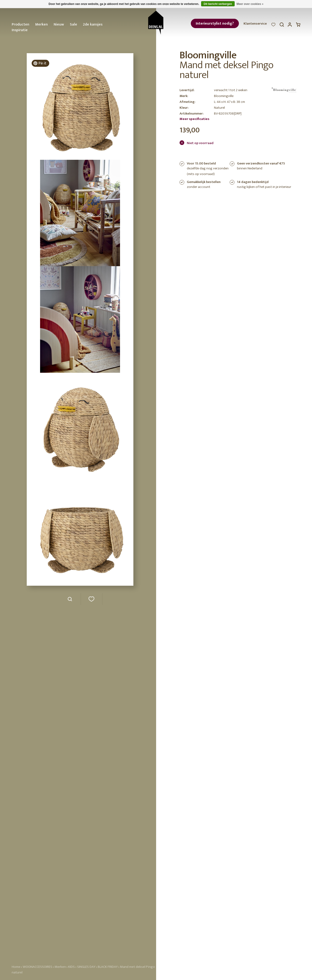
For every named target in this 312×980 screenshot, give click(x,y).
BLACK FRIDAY (108, 967)
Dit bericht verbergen (218, 4)
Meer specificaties (194, 119)
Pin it (40, 63)
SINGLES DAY (86, 967)
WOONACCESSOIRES (38, 967)
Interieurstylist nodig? (215, 24)
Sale (73, 24)
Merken (41, 24)
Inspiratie (20, 30)
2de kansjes (93, 24)
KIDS (71, 967)
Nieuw (59, 24)
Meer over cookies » (250, 4)
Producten (21, 24)
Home (16, 967)
